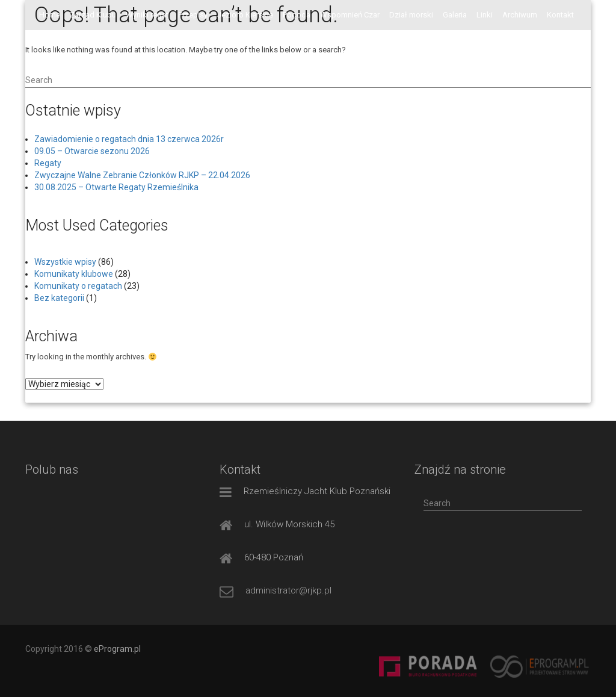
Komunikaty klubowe (74, 274)
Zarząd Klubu (93, 15)
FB (44, 45)
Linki (485, 15)
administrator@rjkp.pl (288, 590)
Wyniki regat (147, 15)
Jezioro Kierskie (245, 15)
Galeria (455, 15)
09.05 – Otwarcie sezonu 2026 (92, 151)
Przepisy (193, 15)
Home (50, 15)
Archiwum (520, 15)
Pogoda (297, 15)
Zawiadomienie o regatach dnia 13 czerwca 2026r (129, 139)
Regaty (48, 163)
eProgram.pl (117, 649)
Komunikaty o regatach (78, 286)
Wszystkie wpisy (65, 262)
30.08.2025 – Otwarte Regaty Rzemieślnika (116, 187)
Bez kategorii (59, 298)
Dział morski (411, 15)
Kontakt (560, 15)
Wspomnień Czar (350, 15)
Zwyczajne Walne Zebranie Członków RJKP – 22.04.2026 (142, 175)
